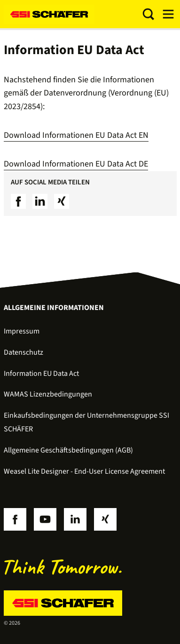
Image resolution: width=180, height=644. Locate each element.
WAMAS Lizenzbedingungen (48, 394)
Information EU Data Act (41, 374)
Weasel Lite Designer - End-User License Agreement (84, 471)
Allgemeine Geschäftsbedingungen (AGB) (68, 450)
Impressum (22, 331)
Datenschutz (23, 352)
